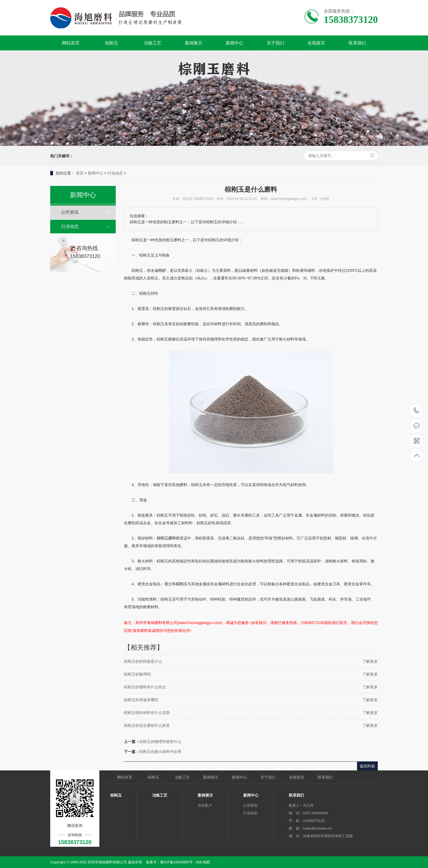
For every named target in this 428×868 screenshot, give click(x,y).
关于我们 (275, 43)
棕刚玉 (112, 43)
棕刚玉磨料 (166, 538)
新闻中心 (234, 43)
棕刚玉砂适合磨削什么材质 (147, 725)
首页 (80, 173)
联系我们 (357, 43)
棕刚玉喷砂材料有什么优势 (147, 713)
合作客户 (205, 805)
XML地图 (203, 862)
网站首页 (71, 43)
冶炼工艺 (153, 43)
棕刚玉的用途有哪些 (141, 700)
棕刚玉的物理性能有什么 (160, 742)
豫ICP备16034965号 (176, 862)
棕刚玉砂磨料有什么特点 (145, 687)
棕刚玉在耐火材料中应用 (160, 752)
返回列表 (367, 766)
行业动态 (115, 173)
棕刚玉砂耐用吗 (137, 674)
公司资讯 (70, 212)
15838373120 (416, 411)
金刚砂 (160, 270)
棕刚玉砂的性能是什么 (143, 661)
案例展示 (194, 43)
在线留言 (316, 43)
